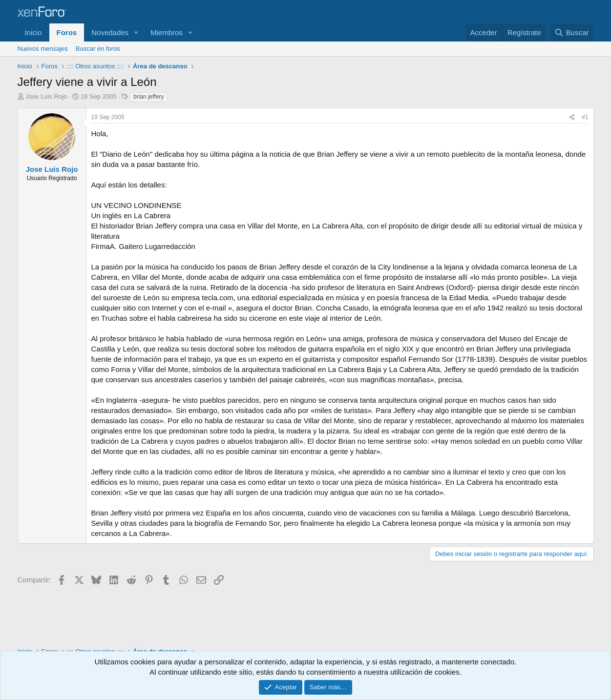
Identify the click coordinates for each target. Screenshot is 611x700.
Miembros (167, 32)
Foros (67, 32)
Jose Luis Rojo (46, 96)
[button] (136, 32)
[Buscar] (571, 32)
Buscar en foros (98, 49)
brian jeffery (148, 97)
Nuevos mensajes (43, 49)
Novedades (110, 32)
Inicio (33, 32)
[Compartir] (572, 117)
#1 (585, 117)
